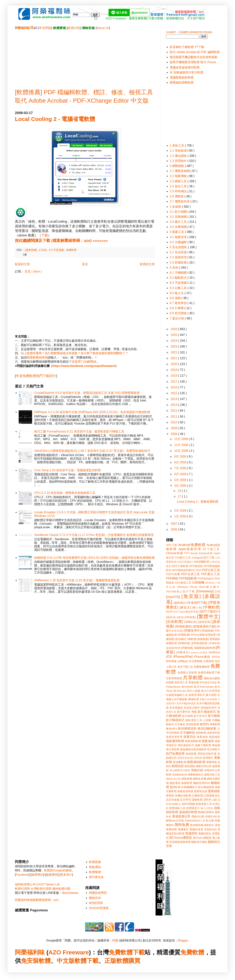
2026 (174, 329)
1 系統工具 (177, 146)
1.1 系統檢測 (179, 151)
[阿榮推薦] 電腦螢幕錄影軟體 (198, 648)
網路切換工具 (212, 775)
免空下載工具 (185, 667)
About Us (103, 28)
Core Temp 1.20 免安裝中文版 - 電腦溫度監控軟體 (67, 470)
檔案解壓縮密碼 (37, 357)
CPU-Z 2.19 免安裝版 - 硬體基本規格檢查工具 (65, 493)
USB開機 (198, 583)
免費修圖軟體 (202, 667)
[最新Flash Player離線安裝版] (182, 612)
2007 (174, 524)
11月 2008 (181, 445)
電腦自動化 (205, 833)
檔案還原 (208, 741)
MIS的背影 (96, 903)
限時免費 (182, 825)
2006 (174, 529)
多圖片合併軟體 (208, 699)
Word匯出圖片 (210, 587)
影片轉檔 (214, 716)
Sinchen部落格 (99, 908)
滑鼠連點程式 (186, 745)
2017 (174, 382)
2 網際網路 (177, 166)
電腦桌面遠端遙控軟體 (185, 67)
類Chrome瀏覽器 (181, 838)
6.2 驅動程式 (179, 278)
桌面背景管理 (174, 737)
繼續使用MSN (202, 783)
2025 (174, 335)
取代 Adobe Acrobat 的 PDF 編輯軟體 (195, 52)
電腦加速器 (196, 829)
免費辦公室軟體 (187, 673)
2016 (174, 387)
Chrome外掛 (175, 553)
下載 (45, 235)
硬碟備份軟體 (196, 762)
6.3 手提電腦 (57, 250)
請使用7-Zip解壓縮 (84, 362)
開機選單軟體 (213, 817)
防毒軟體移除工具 (195, 821)
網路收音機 (199, 779)
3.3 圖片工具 (179, 222)
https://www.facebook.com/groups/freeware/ (84, 366)
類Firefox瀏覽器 (202, 838)
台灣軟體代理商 (41, 889)
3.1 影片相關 (179, 212)
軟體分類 (74, 28)
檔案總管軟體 (175, 741)
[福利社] (171, 617)
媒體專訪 (37, 875)
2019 (174, 370)
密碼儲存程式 (209, 708)
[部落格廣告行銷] (204, 626)
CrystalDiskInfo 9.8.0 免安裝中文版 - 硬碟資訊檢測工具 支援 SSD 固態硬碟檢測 (87, 393)
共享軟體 (193, 678)
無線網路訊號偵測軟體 (193, 749)
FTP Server (191, 553)
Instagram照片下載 (203, 558)
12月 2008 (181, 439)
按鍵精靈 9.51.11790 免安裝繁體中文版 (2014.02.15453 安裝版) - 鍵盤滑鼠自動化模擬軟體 (94, 558)
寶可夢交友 (96, 877)
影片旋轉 (188, 716)
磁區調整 (190, 766)
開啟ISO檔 (198, 816)
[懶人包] (197, 607)
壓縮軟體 (194, 699)
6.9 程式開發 (179, 313)
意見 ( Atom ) (33, 271)
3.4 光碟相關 (179, 227)
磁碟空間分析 (204, 766)
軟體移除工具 (177, 808)
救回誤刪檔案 (207, 729)
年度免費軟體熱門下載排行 (36, 376)
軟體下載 (87, 961)
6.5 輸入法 (177, 293)
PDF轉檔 (172, 578)
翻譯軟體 (175, 787)
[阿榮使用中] (192, 631)
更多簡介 (66, 875)
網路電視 (175, 783)
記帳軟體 (198, 796)
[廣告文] (185, 607)
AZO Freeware (69, 952)
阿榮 (115, 940)
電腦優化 (183, 829)
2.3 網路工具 (179, 181)
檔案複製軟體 (193, 741)
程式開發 (185, 770)
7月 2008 (181, 468)
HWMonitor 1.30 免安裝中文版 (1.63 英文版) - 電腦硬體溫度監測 (77, 580)
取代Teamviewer (204, 687)
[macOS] (173, 597)
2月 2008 (181, 511)
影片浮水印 (200, 716)
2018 (174, 376)
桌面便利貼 (214, 733)
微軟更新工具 (194, 720)
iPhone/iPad (183, 657)
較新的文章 (22, 264)
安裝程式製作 (192, 708)
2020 (174, 364)
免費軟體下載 (127, 952)
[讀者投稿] (204, 622)
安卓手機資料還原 (186, 703)
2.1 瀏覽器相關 (180, 171)
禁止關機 (174, 770)
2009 (174, 428)
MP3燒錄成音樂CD (184, 570)
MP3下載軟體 (180, 566)
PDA (198, 570)
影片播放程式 (207, 712)
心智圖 (207, 720)
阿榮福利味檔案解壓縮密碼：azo (37, 900)
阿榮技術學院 (98, 893)
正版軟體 (116, 961)
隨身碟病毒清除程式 (202, 825)
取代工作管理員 (211, 691)
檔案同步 (190, 737)
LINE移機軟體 (201, 562)
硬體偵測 (178, 766)
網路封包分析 (173, 779)
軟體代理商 (22, 889)
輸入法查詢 (207, 808)
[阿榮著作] (183, 652)
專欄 (194, 712)
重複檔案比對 (181, 816)
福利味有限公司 (25, 884)
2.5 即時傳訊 (179, 191)
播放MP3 (171, 729)
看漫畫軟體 (180, 762)
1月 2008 (181, 516)
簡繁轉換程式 (196, 775)
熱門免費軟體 (175, 754)
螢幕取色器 (201, 791)
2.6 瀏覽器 (177, 196)
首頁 (85, 264)
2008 (174, 434)
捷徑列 (204, 724)
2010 (174, 422)
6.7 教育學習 (179, 303)
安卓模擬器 (176, 708)
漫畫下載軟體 (203, 745)
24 (180, 491)
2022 (174, 352)
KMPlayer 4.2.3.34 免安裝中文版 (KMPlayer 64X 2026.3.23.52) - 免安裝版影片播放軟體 (92, 412)
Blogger (183, 940)
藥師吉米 (95, 898)
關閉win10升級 (175, 821)
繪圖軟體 (187, 783)
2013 (174, 405)
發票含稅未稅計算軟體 (190, 758)
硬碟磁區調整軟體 (182, 83)
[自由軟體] (174, 622)
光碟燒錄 (209, 661)
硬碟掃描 (212, 762)
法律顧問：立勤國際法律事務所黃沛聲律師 (189, 32)
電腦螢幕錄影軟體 (182, 77)
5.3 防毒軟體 (179, 263)
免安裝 (30, 961)
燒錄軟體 (191, 754)
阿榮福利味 (30, 952)
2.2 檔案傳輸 (179, 176)
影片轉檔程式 (175, 720)
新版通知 (95, 867)
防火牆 (210, 821)
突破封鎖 (197, 770)
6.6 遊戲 (176, 298)
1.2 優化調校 (179, 156)
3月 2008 (181, 486)
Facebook (22, 875)
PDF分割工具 (211, 570)
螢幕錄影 (214, 791)
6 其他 (43, 250)
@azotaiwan (70, 893)
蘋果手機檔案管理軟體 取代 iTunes (193, 62)
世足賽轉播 (196, 661)
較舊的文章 (147, 264)
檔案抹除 (202, 737)
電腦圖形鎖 (210, 829)
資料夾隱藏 (188, 804)
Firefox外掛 (206, 553)
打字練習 (180, 724)
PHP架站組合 (206, 579)
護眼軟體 (197, 800)
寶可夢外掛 (184, 712)
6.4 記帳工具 (179, 288)
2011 (174, 417)
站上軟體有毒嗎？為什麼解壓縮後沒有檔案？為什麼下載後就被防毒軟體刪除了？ (75, 353)
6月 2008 (181, 474)
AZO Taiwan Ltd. (49, 884)
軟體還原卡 (193, 808)
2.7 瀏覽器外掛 (180, 201)
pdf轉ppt (183, 661)
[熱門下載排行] (210, 611)
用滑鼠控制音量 (207, 754)
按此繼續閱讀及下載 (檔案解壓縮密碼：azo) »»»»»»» (61, 240)
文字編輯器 (187, 733)
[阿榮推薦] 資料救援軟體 (193, 643)
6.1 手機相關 (179, 273)
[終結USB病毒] (187, 617)
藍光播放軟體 (206, 787)
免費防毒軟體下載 (209, 673)
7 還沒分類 (177, 318)
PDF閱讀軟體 (188, 578)
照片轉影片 (214, 749)
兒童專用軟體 (174, 678)
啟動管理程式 (197, 695)
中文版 (66, 961)
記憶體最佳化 (212, 796)
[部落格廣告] (184, 626)
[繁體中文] (209, 616)
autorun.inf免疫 (199, 652)
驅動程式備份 (199, 842)
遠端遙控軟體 (188, 812)
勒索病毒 (194, 682)
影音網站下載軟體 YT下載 (187, 47)
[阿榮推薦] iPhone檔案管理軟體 (197, 635)
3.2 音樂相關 (179, 217)
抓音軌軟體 (192, 724)
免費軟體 (71, 250)
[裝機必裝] (191, 622)
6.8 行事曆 (177, 308)
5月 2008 (181, 480)
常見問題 (45, 28)
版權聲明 (52, 875)
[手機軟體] (211, 607)
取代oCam (180, 691)
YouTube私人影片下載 (180, 591)
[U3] (218, 591)
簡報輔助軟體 (180, 775)
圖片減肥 (211, 695)
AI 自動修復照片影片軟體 (187, 72)
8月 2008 (181, 462)
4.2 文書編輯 (179, 242)
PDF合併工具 (191, 574)
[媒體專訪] (180, 603)
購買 (134, 961)
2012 (174, 411)
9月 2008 (181, 457)
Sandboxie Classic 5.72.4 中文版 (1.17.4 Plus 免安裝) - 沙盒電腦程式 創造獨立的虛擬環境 (94, 535)
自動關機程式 (189, 787)
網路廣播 (187, 779)
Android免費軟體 (192, 545)
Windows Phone (187, 587)
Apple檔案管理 (190, 549)
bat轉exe (214, 652)
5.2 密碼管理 (179, 257)
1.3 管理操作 (179, 161)
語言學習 (186, 800)
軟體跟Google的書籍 (58, 870)
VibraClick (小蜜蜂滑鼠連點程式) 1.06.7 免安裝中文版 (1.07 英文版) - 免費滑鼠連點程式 (92, 451)
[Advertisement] (85, 56)
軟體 (45, 961)
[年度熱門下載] (197, 603)
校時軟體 (201, 733)
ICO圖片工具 (183, 558)
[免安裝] (191, 596)
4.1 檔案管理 (179, 237)
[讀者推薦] (31, 250)
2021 (174, 358)
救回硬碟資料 (187, 729)
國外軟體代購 (61, 889)
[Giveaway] (205, 591)
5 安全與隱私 (179, 247)
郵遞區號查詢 (206, 812)
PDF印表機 (173, 574)
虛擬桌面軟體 (185, 791)
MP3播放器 (196, 566)
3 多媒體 (176, 207)
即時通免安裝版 (208, 683)
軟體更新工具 (204, 804)
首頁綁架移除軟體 (180, 842)
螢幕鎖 (170, 796)
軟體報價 (95, 872)
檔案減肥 (215, 737)
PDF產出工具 (211, 574)
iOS (169, 657)
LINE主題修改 (184, 562)
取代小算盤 (194, 691)
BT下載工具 (211, 549)
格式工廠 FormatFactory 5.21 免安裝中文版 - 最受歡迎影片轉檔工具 (79, 431)
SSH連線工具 (183, 583)
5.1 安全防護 (179, 252)
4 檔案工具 (177, 232)
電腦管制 (191, 833)
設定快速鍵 (173, 800)
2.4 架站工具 (179, 186)
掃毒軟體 (215, 724)
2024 (174, 341)
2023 (174, 346)
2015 (174, 393)
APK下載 (172, 545)
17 (180, 497)
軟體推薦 (95, 862)
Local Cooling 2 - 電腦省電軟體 (55, 119)
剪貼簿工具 (181, 682)
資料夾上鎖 (210, 800)
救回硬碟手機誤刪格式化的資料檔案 (194, 57)
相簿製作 (208, 758)
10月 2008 (181, 451)
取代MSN (187, 687)
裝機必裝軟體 (183, 796)
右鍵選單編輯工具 (177, 695)
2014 (174, 399)
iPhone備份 (202, 657)
